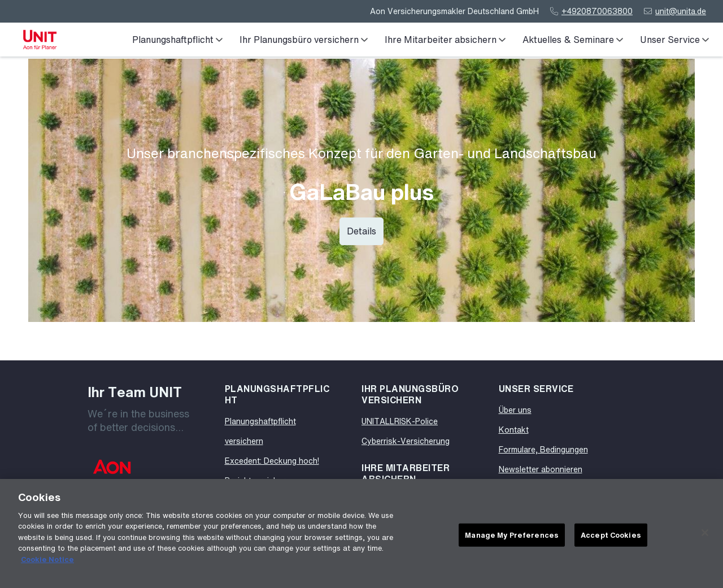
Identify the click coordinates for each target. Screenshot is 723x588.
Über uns (515, 410)
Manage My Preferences (512, 538)
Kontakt (514, 430)
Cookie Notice (47, 563)
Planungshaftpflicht (177, 40)
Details (361, 231)
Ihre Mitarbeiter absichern (445, 40)
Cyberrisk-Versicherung (406, 441)
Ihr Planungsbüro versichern (304, 40)
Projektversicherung (262, 480)
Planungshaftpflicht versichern (260, 431)
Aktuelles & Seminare (573, 40)
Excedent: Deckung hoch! (272, 461)
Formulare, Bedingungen (543, 449)
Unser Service (674, 40)
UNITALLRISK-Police (400, 421)
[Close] (705, 536)
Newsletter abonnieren (541, 469)
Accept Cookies (611, 538)
